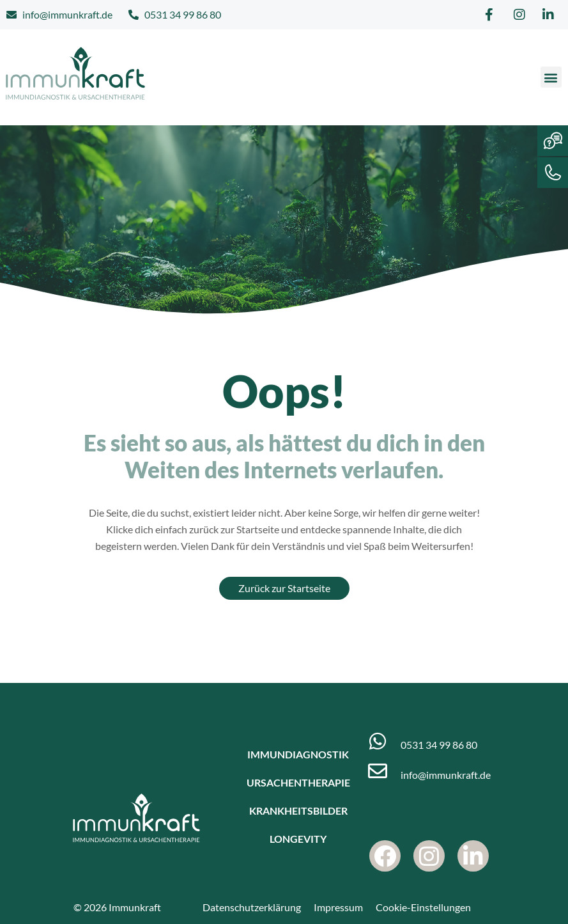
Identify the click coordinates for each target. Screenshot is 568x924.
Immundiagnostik (298, 754)
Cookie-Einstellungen (423, 907)
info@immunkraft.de (446, 775)
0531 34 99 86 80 (439, 745)
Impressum (338, 907)
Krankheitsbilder (298, 810)
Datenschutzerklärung (252, 907)
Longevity (298, 839)
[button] (551, 77)
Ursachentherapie (298, 782)
